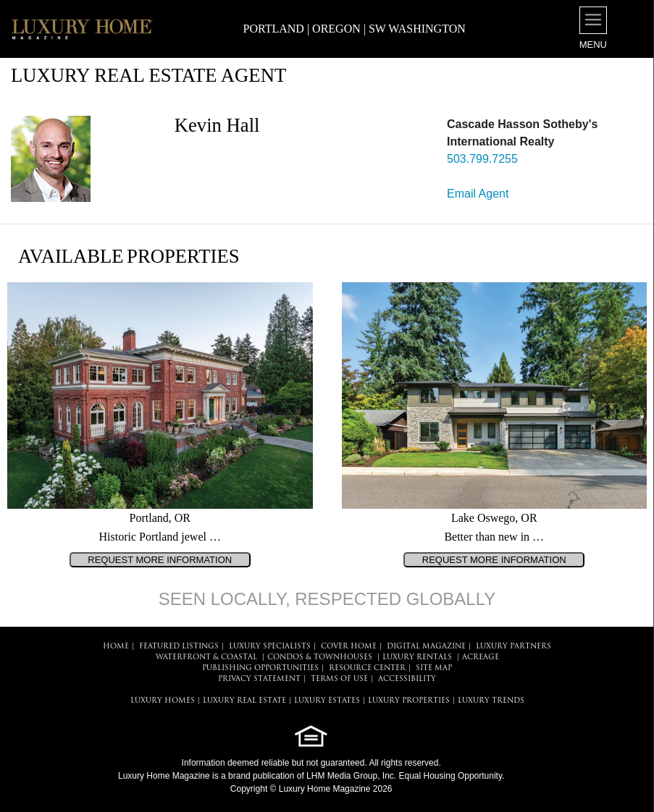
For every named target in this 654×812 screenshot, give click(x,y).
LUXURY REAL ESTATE (244, 701)
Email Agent (478, 194)
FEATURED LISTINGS (179, 647)
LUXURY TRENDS (491, 701)
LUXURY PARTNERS (513, 647)
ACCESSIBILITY (407, 679)
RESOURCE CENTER (367, 668)
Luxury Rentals (417, 657)
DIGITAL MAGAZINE (426, 647)
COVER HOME (349, 647)
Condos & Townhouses (320, 657)
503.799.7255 (482, 159)
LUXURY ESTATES (327, 701)
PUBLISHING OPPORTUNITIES (260, 668)
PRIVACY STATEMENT (259, 679)
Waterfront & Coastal (206, 657)
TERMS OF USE (339, 679)
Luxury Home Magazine (164, 776)
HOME (116, 647)
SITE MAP (434, 668)
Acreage (481, 657)
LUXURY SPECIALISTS (270, 647)
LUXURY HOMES (163, 701)
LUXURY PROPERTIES (409, 701)
